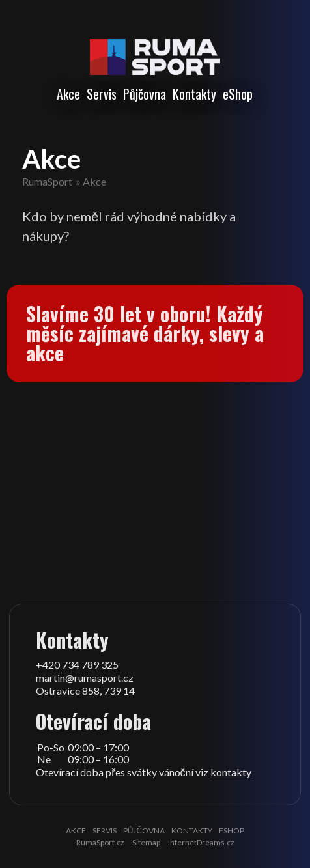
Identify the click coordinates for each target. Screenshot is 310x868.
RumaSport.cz (100, 842)
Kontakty (194, 94)
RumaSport (47, 181)
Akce (68, 94)
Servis (102, 94)
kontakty (231, 772)
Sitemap (146, 842)
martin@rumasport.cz (85, 678)
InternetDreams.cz (201, 842)
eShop (238, 94)
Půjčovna (145, 94)
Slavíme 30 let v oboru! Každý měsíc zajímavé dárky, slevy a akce (145, 333)
